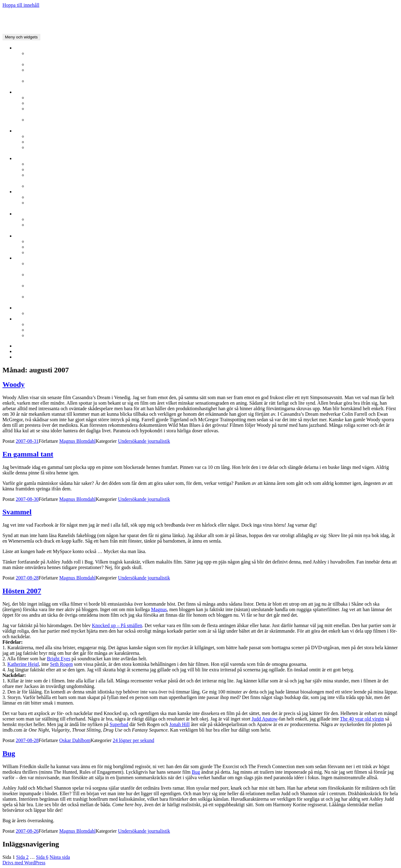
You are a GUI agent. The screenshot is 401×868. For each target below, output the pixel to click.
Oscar (20, 236)
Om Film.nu (39, 335)
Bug (9, 753)
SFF (19, 158)
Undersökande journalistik (213, 277)
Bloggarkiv (26, 258)
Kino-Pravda (213, 300)
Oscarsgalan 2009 (45, 241)
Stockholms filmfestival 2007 (56, 186)
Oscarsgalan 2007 (45, 252)
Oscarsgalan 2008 (45, 247)
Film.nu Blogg (29, 308)
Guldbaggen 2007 (213, 228)
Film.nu (22, 319)
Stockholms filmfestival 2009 (56, 169)
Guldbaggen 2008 (45, 219)
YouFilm (213, 84)
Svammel (17, 512)
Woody (14, 384)
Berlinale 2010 (42, 98)
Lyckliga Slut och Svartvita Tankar (213, 266)
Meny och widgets (21, 37)
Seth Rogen (61, 664)
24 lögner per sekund (213, 289)
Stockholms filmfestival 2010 (56, 164)
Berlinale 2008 (213, 112)
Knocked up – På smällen (117, 625)
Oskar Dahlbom (75, 740)
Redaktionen (213, 73)
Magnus (159, 609)
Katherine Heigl (23, 664)
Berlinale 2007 (213, 123)
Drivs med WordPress (24, 863)
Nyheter (23, 48)
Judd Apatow (265, 719)
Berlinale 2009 (42, 103)
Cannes (22, 131)
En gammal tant (28, 454)
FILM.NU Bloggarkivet (26, 16)
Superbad (119, 724)
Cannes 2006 (213, 150)
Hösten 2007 (22, 591)
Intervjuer (37, 64)
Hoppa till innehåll (21, 5)
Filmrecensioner (43, 324)
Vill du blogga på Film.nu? (53, 313)
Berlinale (24, 92)
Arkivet (35, 330)
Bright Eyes (59, 659)
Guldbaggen (27, 214)
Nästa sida (60, 857)
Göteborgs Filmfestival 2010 (55, 197)
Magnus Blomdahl (78, 441)
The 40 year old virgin (362, 719)
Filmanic (213, 56)
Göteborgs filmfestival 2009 (213, 206)
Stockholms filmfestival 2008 (213, 178)
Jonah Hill (179, 724)
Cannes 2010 (40, 136)
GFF (19, 192)
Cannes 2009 (40, 142)
